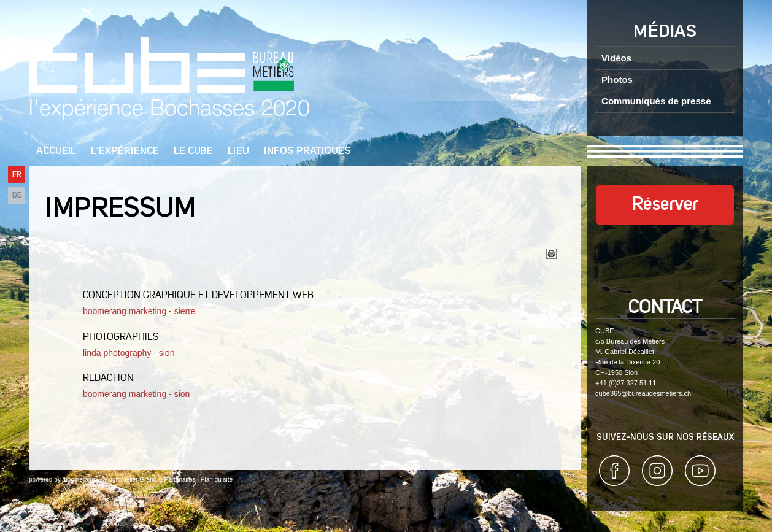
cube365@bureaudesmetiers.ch (643, 393)
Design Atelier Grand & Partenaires (148, 480)
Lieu (238, 151)
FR (17, 175)
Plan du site (217, 480)
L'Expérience (125, 151)
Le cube (193, 151)
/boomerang (78, 480)
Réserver (665, 205)
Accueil (56, 151)
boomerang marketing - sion (137, 394)
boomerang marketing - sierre (139, 311)
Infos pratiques (307, 151)
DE (17, 195)
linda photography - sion (130, 353)
